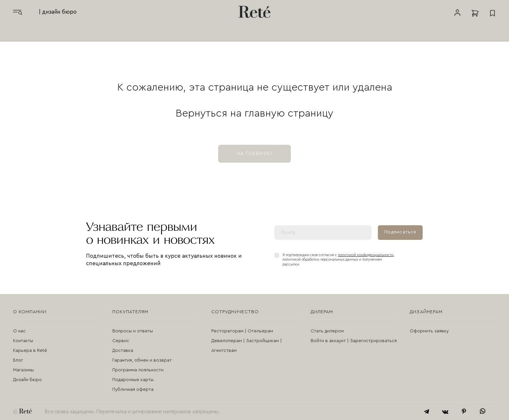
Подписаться (400, 232)
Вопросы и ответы (133, 331)
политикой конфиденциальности (366, 255)
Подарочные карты (133, 379)
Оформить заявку (429, 331)
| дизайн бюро (58, 12)
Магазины (23, 370)
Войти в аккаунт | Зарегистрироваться (354, 340)
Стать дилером (327, 331)
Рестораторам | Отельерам (242, 331)
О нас (19, 331)
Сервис (121, 340)
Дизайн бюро (27, 379)
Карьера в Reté (30, 350)
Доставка (123, 350)
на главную (255, 153)
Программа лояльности (138, 370)
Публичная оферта (133, 389)
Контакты (23, 340)
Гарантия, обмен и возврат (142, 360)
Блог (18, 360)
